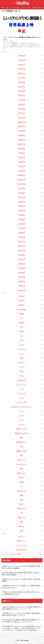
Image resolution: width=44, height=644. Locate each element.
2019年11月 (22, 144)
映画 (22, 469)
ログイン (22, 536)
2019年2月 (22, 166)
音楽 (22, 531)
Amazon (22, 296)
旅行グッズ (22, 460)
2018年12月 (22, 175)
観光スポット (22, 509)
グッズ (22, 367)
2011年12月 (22, 290)
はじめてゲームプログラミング (22, 407)
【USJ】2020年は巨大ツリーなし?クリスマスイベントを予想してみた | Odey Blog (21, 629)
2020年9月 (22, 131)
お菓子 (22, 358)
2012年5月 (22, 268)
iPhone (22, 314)
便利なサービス (22, 429)
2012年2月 (22, 281)
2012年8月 (22, 255)
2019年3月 (22, 162)
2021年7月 (22, 87)
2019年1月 (22, 171)
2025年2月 (22, 60)
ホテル (23, 8)
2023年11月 (22, 69)
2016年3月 (22, 206)
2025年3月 (22, 56)
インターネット (22, 349)
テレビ (22, 398)
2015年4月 (22, 219)
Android (22, 300)
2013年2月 (22, 237)
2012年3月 (22, 277)
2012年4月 (22, 273)
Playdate (22, 322)
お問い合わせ (37, 8)
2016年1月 (22, 211)
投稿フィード (22, 541)
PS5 (22, 327)
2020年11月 (22, 122)
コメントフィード (22, 545)
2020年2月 (22, 140)
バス (22, 411)
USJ (7, 8)
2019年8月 (22, 153)
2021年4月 (22, 100)
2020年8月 (22, 135)
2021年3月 (22, 104)
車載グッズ (22, 517)
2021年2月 (22, 109)
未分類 (22, 482)
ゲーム (29, 8)
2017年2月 (22, 197)
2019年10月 (22, 149)
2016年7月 (22, 202)
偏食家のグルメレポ (22, 433)
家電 (22, 447)
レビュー (22, 424)
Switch (22, 331)
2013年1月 (22, 242)
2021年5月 (22, 95)
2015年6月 (22, 215)
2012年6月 (22, 264)
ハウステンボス (15, 8)
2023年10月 (22, 73)
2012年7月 (22, 259)
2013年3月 (22, 233)
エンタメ (22, 353)
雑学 (22, 522)
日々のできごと (22, 464)
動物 (22, 438)
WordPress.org (22, 550)
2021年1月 (22, 113)
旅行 (22, 455)
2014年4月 (22, 224)
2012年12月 (22, 246)
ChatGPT (22, 305)
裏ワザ (22, 504)
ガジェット (22, 362)
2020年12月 (22, 118)
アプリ (22, 340)
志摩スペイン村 (22, 451)
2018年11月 (22, 180)
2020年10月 (22, 126)
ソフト (22, 389)
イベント (22, 345)
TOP (3, 8)
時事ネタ (22, 478)
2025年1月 (22, 64)
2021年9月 (22, 78)
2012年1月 (22, 286)
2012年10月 (22, 250)
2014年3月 (22, 228)
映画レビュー (22, 473)
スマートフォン (22, 385)
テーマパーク (22, 393)
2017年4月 (22, 188)
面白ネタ (22, 526)
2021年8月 (22, 82)
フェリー (22, 416)
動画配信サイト (22, 442)
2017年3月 (22, 193)
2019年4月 (22, 157)
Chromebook (22, 309)
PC (22, 318)
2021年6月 (22, 91)
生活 (22, 500)
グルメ (22, 371)
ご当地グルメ (22, 380)
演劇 (22, 495)
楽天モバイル (22, 491)
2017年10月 (22, 184)
